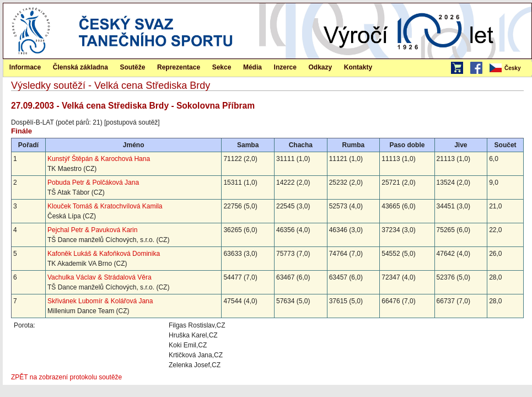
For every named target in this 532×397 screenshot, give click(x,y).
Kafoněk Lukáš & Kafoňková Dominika (104, 254)
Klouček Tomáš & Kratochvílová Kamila (105, 206)
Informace (25, 67)
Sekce (222, 67)
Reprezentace (179, 67)
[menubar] (510, 68)
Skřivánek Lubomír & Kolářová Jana (100, 301)
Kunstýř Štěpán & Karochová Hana (99, 159)
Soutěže (132, 67)
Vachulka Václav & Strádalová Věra (100, 277)
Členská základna (80, 67)
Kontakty (358, 67)
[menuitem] (510, 68)
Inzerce (285, 67)
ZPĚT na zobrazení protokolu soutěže (66, 377)
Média (252, 67)
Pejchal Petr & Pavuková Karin (92, 230)
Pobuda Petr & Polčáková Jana (93, 183)
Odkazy (321, 67)
